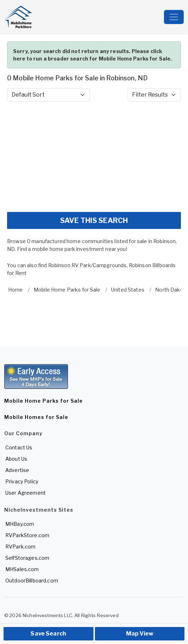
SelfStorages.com (27, 558)
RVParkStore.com (27, 535)
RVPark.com (20, 547)
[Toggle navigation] (174, 17)
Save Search (48, 634)
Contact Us (19, 447)
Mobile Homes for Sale (36, 417)
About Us (16, 459)
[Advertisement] (94, 157)
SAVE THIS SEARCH (94, 220)
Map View (140, 634)
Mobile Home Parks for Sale (44, 401)
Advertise (17, 470)
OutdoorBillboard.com (32, 580)
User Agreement (25, 493)
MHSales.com (22, 569)
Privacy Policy (22, 481)
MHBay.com (20, 524)
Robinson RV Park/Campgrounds (87, 265)
